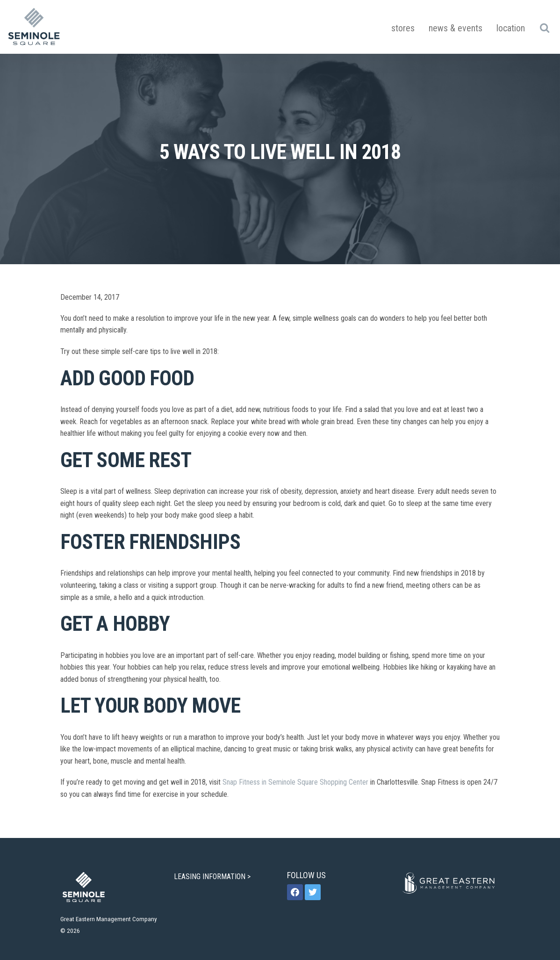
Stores (403, 28)
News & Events (456, 28)
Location (511, 28)
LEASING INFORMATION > (213, 877)
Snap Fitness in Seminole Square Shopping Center (295, 782)
